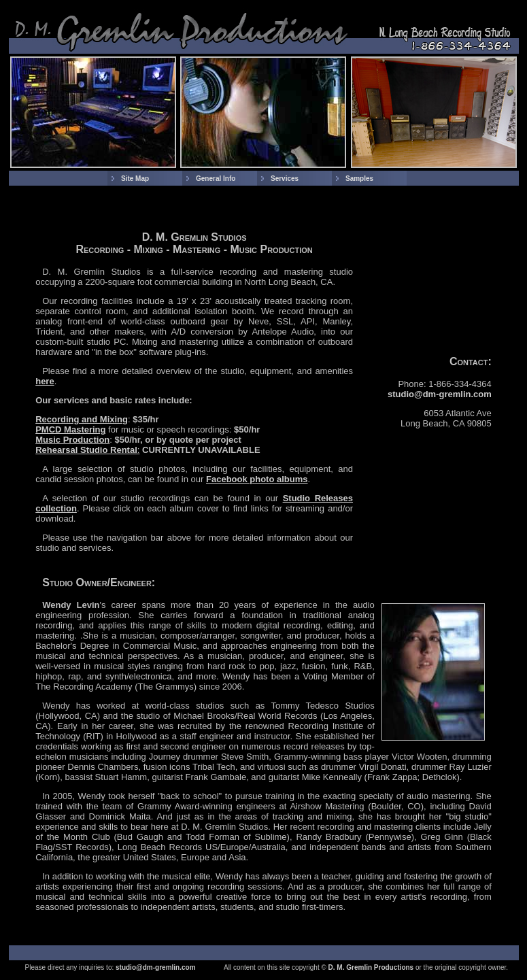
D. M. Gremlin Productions (371, 967)
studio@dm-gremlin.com (440, 394)
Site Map (135, 179)
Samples (359, 179)
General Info (216, 179)
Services (285, 179)
